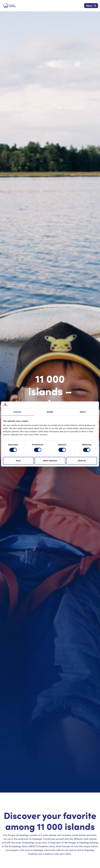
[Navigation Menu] (91, 6)
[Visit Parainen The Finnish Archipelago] (10, 6)
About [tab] (83, 412)
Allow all (82, 461)
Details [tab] (50, 412)
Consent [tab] (17, 412)
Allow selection (50, 461)
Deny (18, 461)
